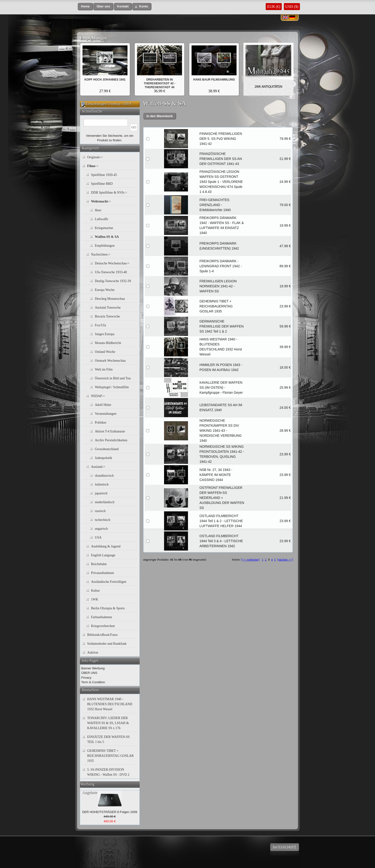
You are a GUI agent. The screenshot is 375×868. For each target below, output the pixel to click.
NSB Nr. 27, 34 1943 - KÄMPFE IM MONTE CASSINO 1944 (216, 475)
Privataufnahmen (103, 573)
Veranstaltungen (106, 414)
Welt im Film (104, 369)
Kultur (96, 591)
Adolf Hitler (103, 405)
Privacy (86, 678)
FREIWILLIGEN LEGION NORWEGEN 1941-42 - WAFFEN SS (218, 286)
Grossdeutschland (107, 449)
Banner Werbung (93, 668)
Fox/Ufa (101, 325)
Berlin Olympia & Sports (108, 608)
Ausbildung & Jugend (106, 546)
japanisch (101, 493)
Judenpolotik (104, 458)
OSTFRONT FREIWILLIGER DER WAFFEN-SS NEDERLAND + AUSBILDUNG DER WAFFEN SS (222, 498)
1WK (95, 599)
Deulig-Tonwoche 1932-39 (113, 281)
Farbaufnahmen (102, 617)
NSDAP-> (98, 396)
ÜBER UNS (89, 673)
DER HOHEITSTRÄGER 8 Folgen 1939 (110, 812)
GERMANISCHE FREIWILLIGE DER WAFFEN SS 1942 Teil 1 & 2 (222, 326)
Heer (98, 210)
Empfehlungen (93, 38)
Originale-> (95, 157)
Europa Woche (105, 290)
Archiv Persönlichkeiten (111, 440)
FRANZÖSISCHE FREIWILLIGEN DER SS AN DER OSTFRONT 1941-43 (221, 159)
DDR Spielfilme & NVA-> (109, 193)
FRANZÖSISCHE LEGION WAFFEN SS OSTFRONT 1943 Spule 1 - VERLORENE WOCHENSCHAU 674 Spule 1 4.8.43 (221, 182)
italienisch (102, 484)
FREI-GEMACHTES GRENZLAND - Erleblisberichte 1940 (215, 205)
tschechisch (103, 520)
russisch (100, 511)
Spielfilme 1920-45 (104, 175)
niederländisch (105, 502)
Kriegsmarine (104, 228)
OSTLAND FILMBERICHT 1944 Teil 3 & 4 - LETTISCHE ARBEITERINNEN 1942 (221, 541)
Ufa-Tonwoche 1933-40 (111, 272)
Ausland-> (98, 467)
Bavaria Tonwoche (108, 316)
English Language (103, 555)
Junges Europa (105, 334)
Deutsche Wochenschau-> (112, 263)
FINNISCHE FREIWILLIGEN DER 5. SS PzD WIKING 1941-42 (221, 139)
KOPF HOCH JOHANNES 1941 (105, 80)
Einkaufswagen (96, 104)
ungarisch (101, 529)
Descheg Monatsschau (110, 299)
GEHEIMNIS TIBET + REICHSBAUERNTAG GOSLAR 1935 (216, 306)
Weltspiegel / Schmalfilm (112, 387)
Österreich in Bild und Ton (113, 378)
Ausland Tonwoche (108, 308)
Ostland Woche (105, 352)
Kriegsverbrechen (103, 626)
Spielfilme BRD (102, 184)
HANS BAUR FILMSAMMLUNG (214, 80)
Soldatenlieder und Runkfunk (107, 644)
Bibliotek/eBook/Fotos (103, 635)
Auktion (93, 652)
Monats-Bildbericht (108, 343)
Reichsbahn (99, 564)
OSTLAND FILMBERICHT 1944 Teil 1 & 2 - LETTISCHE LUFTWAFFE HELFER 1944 (221, 521)
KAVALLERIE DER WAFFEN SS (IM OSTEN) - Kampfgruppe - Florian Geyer (221, 388)
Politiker (101, 423)
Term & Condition (93, 682)
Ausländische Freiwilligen (109, 582)
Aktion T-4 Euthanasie (110, 431)
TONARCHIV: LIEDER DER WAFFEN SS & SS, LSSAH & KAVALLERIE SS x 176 (108, 723)
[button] (85, 7)
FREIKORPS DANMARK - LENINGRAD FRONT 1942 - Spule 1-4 (221, 266)
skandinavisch (104, 476)
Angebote (90, 792)
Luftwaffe (102, 219)
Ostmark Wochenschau (110, 361)
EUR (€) (274, 7)
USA (98, 538)
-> (93, 166)
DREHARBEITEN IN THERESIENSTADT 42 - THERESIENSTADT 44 (160, 83)
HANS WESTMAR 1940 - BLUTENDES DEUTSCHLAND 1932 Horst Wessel (110, 704)
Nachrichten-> (101, 254)
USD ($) (292, 7)
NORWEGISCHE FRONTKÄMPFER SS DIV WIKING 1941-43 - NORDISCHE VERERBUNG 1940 (221, 431)
